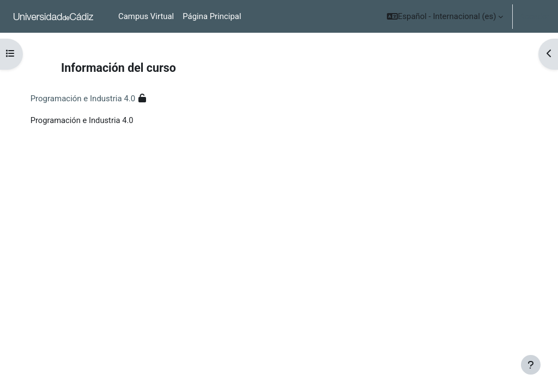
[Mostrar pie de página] (531, 365)
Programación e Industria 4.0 (94, 99)
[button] (445, 16)
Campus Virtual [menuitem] (146, 16)
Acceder (534, 16)
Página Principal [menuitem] (212, 16)
